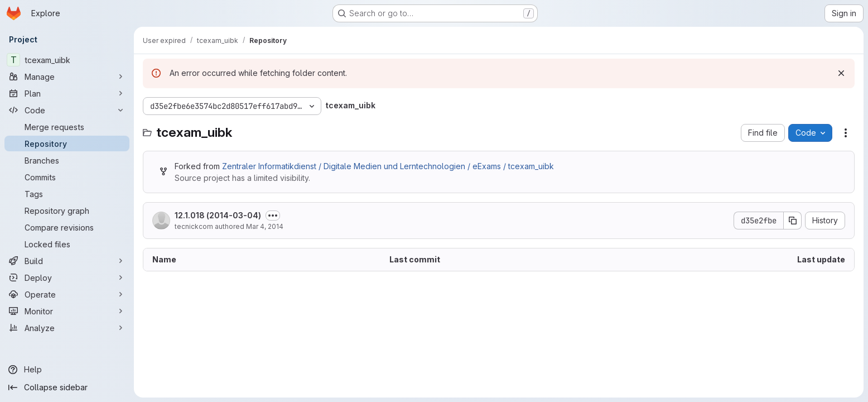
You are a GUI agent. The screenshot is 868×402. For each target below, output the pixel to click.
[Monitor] (67, 311)
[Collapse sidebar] (67, 387)
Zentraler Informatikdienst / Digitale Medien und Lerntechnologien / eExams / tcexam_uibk (388, 166)
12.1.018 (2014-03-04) (218, 215)
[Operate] (67, 294)
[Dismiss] (841, 73)
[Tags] (67, 194)
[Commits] (67, 177)
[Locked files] (67, 244)
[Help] (67, 370)
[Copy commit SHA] (793, 221)
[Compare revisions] (67, 227)
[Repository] (67, 143)
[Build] (67, 261)
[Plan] (67, 93)
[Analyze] (67, 328)
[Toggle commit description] (273, 216)
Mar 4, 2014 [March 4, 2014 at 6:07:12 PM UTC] (265, 226)
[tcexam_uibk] (67, 60)
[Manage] (67, 76)
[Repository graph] (67, 210)
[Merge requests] (67, 127)
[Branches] (67, 160)
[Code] (67, 110)
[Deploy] (67, 277)
